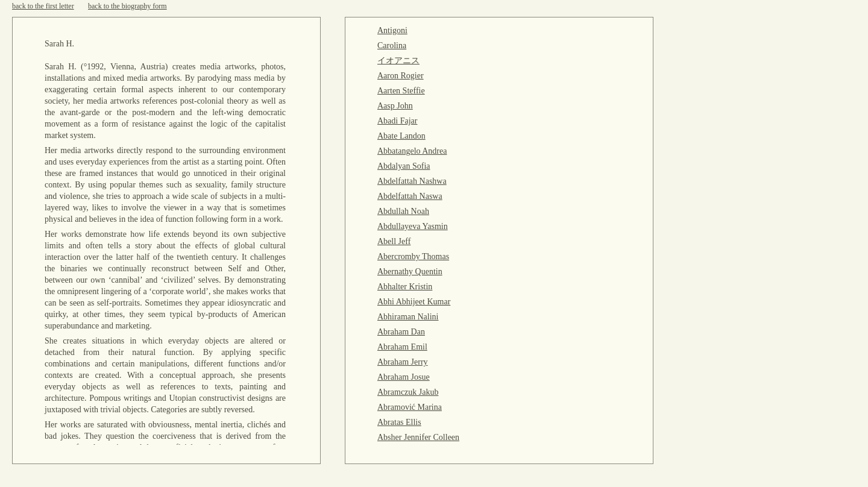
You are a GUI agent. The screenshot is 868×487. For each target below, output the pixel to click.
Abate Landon (401, 136)
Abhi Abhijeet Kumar (414, 302)
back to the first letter (43, 6)
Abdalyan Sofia (404, 166)
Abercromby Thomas (413, 256)
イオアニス (398, 61)
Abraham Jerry (403, 362)
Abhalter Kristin (405, 287)
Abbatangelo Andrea (412, 151)
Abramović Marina (410, 407)
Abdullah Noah (403, 211)
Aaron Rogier (401, 76)
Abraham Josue (404, 377)
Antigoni (392, 30)
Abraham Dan (401, 332)
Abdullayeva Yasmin (413, 226)
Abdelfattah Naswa (410, 196)
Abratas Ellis (399, 422)
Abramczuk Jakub (408, 392)
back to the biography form (127, 6)
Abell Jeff (394, 241)
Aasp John (395, 106)
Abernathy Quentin (410, 272)
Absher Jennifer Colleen (418, 437)
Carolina (392, 46)
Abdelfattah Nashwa (412, 181)
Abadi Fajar (397, 121)
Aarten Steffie (401, 91)
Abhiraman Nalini (408, 317)
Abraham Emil (402, 347)
